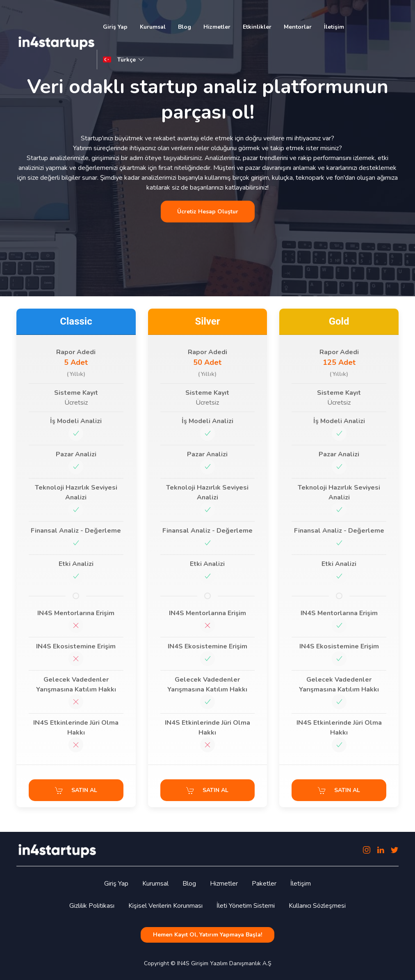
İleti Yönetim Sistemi (246, 906)
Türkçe (131, 60)
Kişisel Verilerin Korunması (165, 906)
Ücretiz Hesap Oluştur (208, 212)
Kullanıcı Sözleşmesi (317, 906)
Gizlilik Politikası (92, 906)
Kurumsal (153, 27)
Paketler (264, 884)
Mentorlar (298, 27)
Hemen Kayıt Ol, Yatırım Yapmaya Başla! (207, 935)
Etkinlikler (257, 27)
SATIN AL (76, 790)
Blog (185, 27)
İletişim (334, 27)
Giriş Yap (115, 27)
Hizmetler (217, 27)
